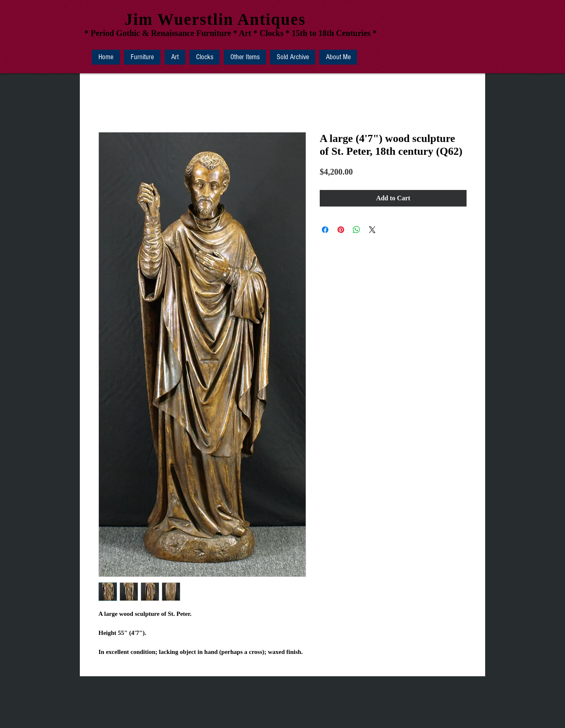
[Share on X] (372, 230)
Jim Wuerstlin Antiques (215, 19)
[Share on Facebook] (325, 230)
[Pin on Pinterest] (341, 230)
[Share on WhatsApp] (357, 230)
